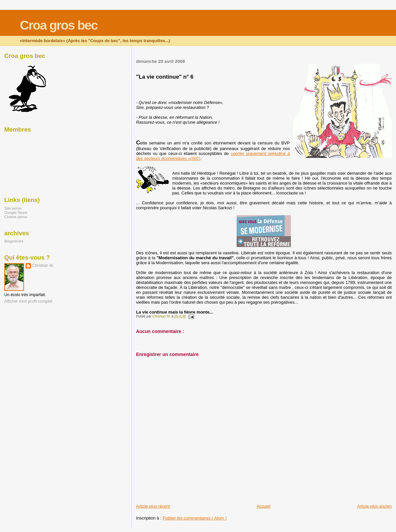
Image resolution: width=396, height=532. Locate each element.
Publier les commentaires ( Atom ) (195, 518)
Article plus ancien (375, 506)
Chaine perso (16, 217)
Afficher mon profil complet (28, 301)
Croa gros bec (58, 25)
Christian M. (43, 266)
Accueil (264, 506)
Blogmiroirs (14, 241)
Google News (16, 212)
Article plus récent (153, 506)
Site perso (13, 208)
